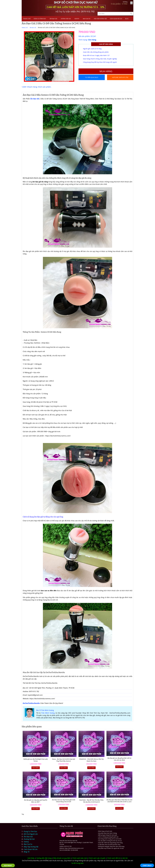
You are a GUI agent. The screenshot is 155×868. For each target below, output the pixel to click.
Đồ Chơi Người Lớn (31, 834)
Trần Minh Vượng (48, 713)
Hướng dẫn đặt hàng (44, 858)
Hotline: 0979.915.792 (120, 77)
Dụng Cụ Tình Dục (40, 19)
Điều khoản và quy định (62, 858)
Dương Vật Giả (66, 19)
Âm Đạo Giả (53, 19)
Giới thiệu (31, 858)
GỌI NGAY (8, 866)
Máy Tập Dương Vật (31, 847)
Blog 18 (27, 852)
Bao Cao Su (87, 19)
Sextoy (26, 842)
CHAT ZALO (147, 866)
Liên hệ (125, 858)
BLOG (127, 19)
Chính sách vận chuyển (97, 858)
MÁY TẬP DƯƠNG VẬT (100, 19)
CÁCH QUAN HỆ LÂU (116, 19)
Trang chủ (27, 19)
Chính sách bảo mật (80, 858)
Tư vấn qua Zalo (92, 77)
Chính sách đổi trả (114, 858)
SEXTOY (77, 19)
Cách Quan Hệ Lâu (31, 849)
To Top (151, 861)
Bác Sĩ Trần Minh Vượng (45, 710)
